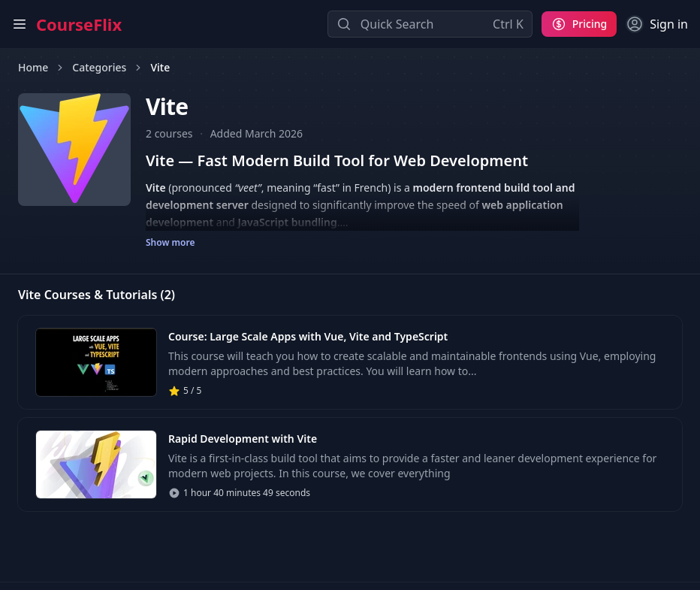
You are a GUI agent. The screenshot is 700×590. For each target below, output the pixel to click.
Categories (99, 67)
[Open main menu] (20, 24)
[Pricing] (579, 24)
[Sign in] (657, 24)
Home (33, 67)
